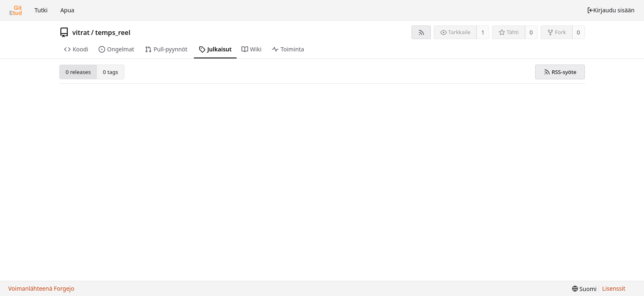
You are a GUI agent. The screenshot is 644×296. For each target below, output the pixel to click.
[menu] (584, 289)
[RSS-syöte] (421, 32)
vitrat (81, 32)
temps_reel (113, 32)
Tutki (41, 10)
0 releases (78, 72)
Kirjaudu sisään (611, 10)
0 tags (111, 72)
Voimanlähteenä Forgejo (41, 288)
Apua (67, 10)
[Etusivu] (16, 10)
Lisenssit (614, 288)
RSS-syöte (560, 72)
